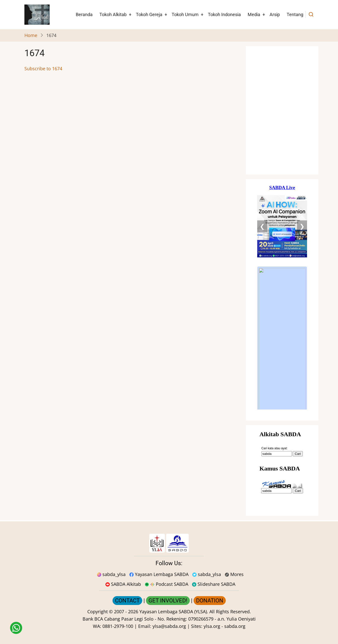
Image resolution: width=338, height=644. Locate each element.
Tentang (295, 14)
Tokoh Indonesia (224, 14)
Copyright (98, 612)
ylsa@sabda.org (169, 626)
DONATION (210, 601)
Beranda (84, 14)
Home (31, 35)
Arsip (275, 14)
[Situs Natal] (282, 110)
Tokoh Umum (185, 14)
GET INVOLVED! (168, 601)
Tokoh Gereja (149, 14)
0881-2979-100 (118, 626)
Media (254, 14)
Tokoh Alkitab (113, 14)
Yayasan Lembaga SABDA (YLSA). (174, 612)
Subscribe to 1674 (43, 69)
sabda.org (235, 626)
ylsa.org (212, 626)
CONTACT (127, 601)
